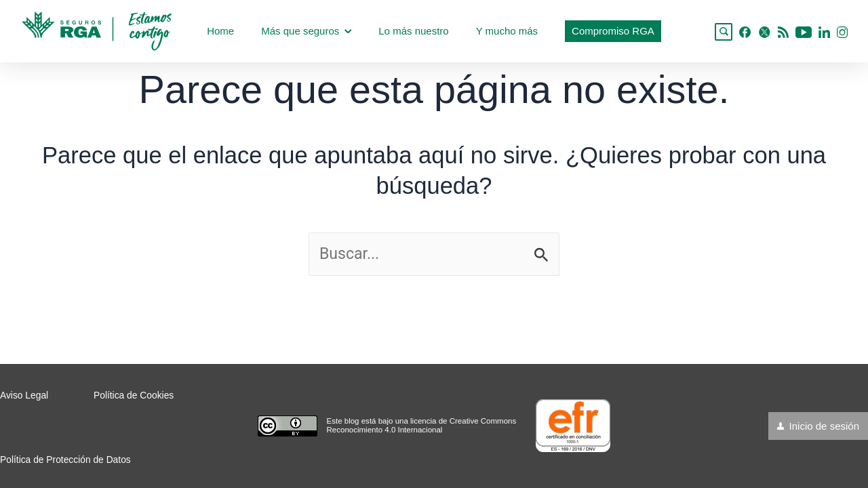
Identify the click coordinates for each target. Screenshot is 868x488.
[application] (348, 31)
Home (220, 31)
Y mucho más (507, 31)
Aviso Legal (24, 395)
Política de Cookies (134, 395)
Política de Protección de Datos (65, 460)
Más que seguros (306, 31)
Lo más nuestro (413, 31)
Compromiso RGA (613, 31)
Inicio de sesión (824, 426)
